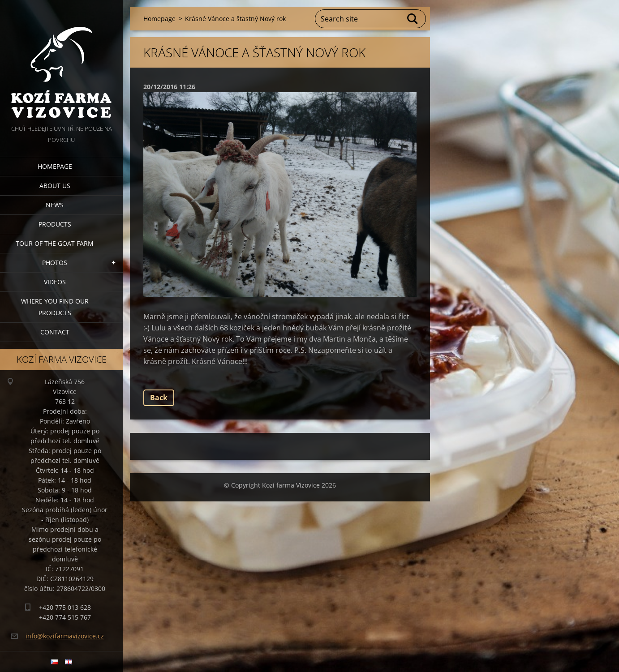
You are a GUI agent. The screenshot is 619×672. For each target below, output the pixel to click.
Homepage (55, 166)
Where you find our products (55, 307)
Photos (55, 263)
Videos (55, 282)
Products (55, 224)
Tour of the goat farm (55, 243)
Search (413, 19)
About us (55, 186)
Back (159, 398)
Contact (55, 332)
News (55, 205)
